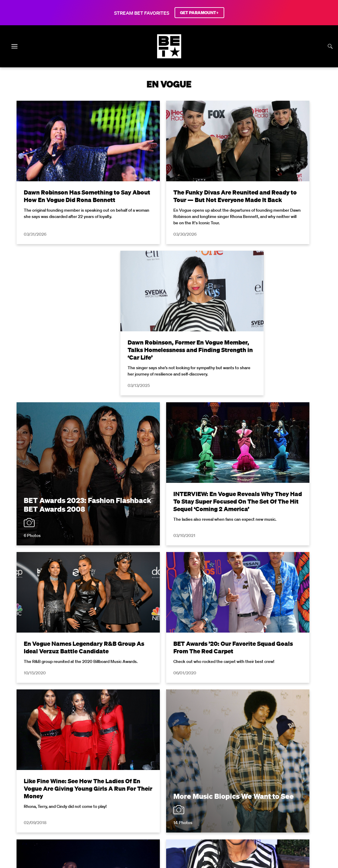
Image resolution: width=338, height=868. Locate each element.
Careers (297, 796)
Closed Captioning (211, 796)
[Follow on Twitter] (147, 820)
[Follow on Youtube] (176, 820)
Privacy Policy (265, 712)
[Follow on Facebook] (133, 820)
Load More (169, 643)
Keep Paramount (124, 805)
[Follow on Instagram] (162, 820)
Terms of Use (208, 712)
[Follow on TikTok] (191, 820)
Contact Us (188, 805)
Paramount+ (218, 805)
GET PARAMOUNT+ (199, 13)
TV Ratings (159, 805)
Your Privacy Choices (123, 796)
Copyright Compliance (259, 796)
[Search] (330, 46)
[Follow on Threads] (205, 820)
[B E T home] (169, 57)
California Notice (168, 796)
